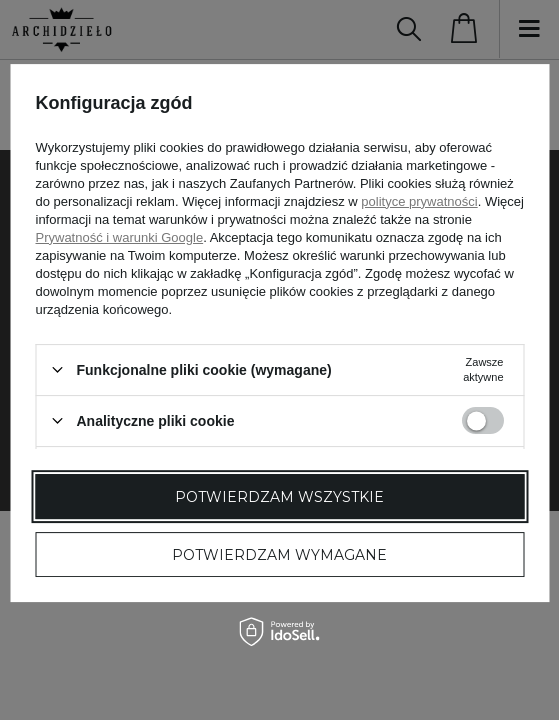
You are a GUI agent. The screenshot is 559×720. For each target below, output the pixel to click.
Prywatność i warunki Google (119, 237)
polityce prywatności (419, 201)
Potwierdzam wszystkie (279, 497)
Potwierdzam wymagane (279, 555)
